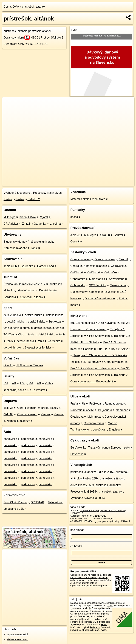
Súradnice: (10, 44)
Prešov (20, 199)
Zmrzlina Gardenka (34, 224)
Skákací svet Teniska (38, 348)
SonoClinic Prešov (15, 502)
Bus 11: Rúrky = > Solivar (113, 349)
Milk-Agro (10, 217)
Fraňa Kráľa (78, 404)
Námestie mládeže (19, 421)
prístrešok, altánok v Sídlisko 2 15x (92, 472)
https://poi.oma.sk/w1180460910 (118, 183)
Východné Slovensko (17, 193)
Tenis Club (10, 266)
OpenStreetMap (73, 183)
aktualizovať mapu (90, 510)
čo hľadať (76, 546)
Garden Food (45, 266)
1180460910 (77, 513)
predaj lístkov (28, 217)
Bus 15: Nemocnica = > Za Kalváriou (94, 323)
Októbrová (77, 272)
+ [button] (8, 103)
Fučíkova (95, 404)
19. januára (105, 410)
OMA (16, 7)
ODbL (110, 606)
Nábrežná (122, 410)
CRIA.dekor (11, 224)
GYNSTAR (37, 502)
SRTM (104, 624)
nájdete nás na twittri (17, 634)
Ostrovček (117, 266)
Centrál (46, 414)
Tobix (34, 248)
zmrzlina (55, 224)
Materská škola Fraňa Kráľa (88, 199)
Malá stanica (97, 279)
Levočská (110, 292)
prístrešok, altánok (34, 7)
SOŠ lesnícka (98, 285)
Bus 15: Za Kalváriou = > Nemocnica (94, 368)
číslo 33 (8, 408)
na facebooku (95, 575)
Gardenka (27, 266)
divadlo (8, 365)
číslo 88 (8, 414)
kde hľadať (77, 530)
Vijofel (44, 217)
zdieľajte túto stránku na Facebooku (91, 576)
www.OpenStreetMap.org (112, 603)
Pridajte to (95, 627)
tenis (7, 328)
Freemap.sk (91, 183)
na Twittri (103, 577)
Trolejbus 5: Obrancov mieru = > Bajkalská (100, 355)
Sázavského (117, 279)
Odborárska (78, 279)
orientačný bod (26, 290)
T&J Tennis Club (14, 334)
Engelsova (115, 430)
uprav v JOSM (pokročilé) (113, 510)
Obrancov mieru (17, 38)
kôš (6, 383)
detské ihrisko (12, 315)
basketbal (55, 322)
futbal (27, 328)
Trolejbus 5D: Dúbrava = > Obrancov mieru (97, 362)
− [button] (8, 109)
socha (74, 217)
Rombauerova (114, 404)
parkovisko (10, 439)
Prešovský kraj (42, 193)
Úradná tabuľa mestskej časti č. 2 (25, 284)
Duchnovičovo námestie (86, 292)
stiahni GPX (76, 519)
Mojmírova (94, 417)
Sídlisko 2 (34, 199)
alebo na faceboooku (18, 639)
